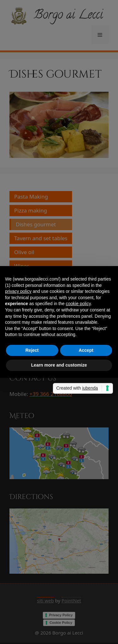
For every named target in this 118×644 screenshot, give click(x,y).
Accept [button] (86, 350)
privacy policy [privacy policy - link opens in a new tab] (18, 291)
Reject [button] (32, 350)
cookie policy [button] (78, 304)
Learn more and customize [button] (59, 365)
